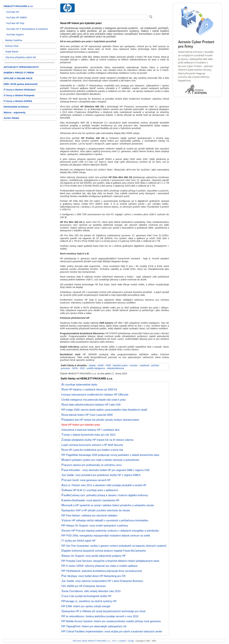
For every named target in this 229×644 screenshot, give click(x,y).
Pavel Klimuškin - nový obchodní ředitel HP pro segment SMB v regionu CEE (106, 470)
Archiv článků (11, 118)
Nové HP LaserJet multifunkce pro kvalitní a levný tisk (92, 450)
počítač (155, 365)
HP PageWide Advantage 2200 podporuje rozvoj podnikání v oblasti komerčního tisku (110, 455)
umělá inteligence (96, 368)
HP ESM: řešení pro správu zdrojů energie (86, 606)
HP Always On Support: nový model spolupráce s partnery (95, 525)
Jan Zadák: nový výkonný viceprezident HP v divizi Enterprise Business (102, 581)
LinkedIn (122, 641)
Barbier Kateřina (14, 40)
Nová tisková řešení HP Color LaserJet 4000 (87, 415)
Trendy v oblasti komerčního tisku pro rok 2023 (88, 435)
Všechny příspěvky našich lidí (21, 57)
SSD (82, 368)
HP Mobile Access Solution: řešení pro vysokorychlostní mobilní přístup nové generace (111, 621)
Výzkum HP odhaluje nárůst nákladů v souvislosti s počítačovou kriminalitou (105, 520)
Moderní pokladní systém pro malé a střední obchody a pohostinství (100, 460)
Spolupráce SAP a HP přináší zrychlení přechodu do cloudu (96, 510)
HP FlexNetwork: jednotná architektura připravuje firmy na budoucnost (102, 571)
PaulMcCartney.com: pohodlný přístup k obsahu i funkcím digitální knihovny (105, 495)
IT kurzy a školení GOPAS (18, 101)
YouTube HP (13, 12)
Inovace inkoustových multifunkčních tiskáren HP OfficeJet (95, 395)
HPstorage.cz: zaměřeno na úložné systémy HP (89, 601)
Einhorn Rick (12, 46)
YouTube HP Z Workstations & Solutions (27, 29)
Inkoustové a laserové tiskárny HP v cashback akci (90, 430)
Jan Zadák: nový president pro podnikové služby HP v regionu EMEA (101, 475)
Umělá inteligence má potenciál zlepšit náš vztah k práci (94, 400)
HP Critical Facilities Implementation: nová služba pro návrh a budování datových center (112, 631)
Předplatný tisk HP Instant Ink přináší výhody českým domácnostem (100, 420)
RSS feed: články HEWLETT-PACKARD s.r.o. (92, 641)
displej (92, 365)
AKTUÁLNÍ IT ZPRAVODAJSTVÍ (21, 67)
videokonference (116, 368)
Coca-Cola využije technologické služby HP (86, 596)
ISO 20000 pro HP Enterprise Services (84, 586)
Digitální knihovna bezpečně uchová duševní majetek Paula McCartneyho (104, 551)
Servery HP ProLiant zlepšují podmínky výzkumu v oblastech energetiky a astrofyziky (110, 531)
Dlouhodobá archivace (16, 107)
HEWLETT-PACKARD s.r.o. (18, 6)
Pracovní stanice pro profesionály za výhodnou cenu (91, 465)
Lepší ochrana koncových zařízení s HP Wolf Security (92, 445)
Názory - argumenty (15, 112)
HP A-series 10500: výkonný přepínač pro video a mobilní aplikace (99, 566)
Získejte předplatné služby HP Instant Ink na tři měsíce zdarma (97, 440)
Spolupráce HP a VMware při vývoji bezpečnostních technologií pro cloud (103, 611)
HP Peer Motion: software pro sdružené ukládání (89, 515)
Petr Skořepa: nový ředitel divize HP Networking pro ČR (93, 576)
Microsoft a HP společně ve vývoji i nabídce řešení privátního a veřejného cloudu (108, 505)
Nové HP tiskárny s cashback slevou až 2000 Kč (89, 389)
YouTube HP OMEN (16, 18)
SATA (75, 368)
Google (131, 641)
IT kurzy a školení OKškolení (20, 90)
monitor (134, 365)
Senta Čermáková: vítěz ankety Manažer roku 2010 (91, 591)
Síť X (114, 641)
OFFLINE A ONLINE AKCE (18, 78)
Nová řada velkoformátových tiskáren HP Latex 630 (91, 405)
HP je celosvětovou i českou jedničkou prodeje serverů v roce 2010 (100, 616)
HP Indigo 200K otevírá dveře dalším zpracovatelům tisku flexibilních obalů (104, 410)
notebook (144, 365)
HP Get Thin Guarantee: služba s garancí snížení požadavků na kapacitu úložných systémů (114, 546)
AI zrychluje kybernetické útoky (79, 385)
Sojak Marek (12, 52)
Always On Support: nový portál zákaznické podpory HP (94, 556)
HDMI (101, 365)
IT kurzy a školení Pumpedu (19, 95)
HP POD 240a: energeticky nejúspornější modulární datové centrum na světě (106, 536)
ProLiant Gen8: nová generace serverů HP (86, 480)
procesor (65, 368)
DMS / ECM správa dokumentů (21, 84)
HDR (108, 365)
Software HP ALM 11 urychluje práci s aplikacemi (90, 490)
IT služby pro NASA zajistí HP (78, 541)
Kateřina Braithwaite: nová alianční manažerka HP (90, 500)
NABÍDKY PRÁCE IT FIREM (19, 73)
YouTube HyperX (15, 35)
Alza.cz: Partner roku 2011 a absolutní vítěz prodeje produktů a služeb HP (104, 485)
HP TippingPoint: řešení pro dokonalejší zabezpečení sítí (94, 626)
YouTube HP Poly (15, 23)
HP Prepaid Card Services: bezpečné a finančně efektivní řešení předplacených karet (110, 561)
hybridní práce (120, 365)
